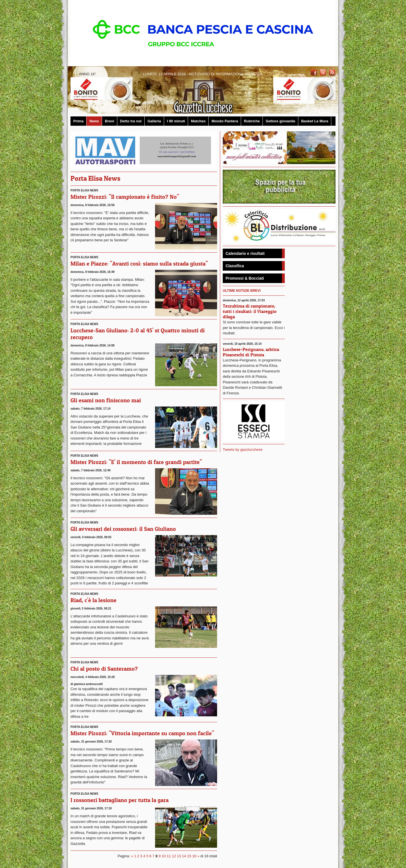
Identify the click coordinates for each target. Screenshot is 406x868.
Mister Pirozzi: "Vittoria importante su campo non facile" (142, 733)
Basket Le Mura (315, 121)
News (94, 121)
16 (194, 856)
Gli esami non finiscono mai (106, 400)
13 (179, 856)
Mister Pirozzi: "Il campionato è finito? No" (125, 197)
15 (189, 856)
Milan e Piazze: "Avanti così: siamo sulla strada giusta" (139, 264)
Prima (78, 121)
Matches (198, 121)
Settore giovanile (280, 121)
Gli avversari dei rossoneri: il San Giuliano (123, 529)
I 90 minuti (176, 121)
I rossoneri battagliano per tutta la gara (120, 800)
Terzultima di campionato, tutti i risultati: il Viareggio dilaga (250, 311)
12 (174, 856)
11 (169, 856)
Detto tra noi (131, 121)
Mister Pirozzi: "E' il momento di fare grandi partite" (136, 462)
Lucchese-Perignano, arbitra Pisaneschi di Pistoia (251, 352)
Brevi (110, 121)
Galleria (154, 121)
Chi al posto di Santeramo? (104, 669)
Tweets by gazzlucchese (243, 450)
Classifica (235, 266)
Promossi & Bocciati (245, 278)
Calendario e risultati (245, 253)
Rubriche (252, 121)
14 (184, 856)
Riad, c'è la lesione (93, 600)
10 (164, 856)
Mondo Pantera (225, 121)
